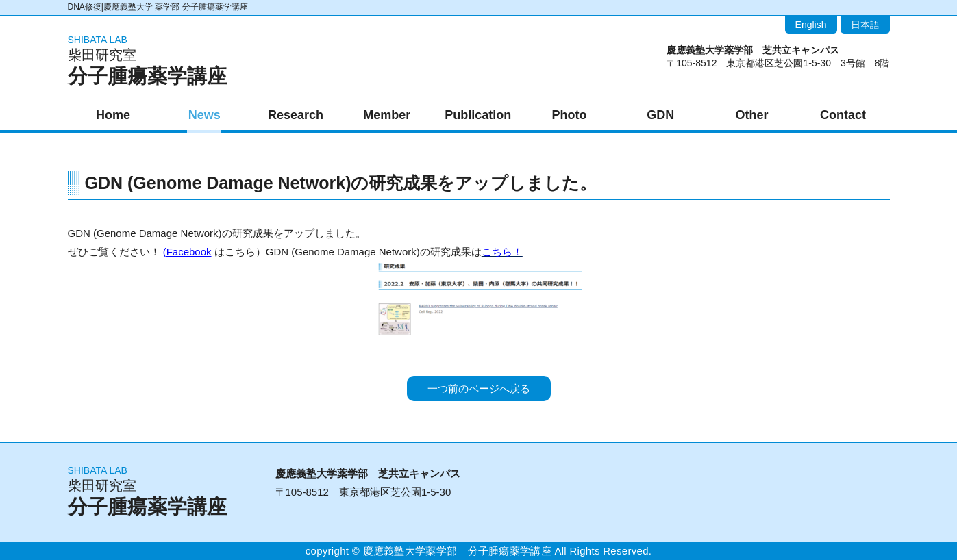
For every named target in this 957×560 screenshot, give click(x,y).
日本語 (865, 25)
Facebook (189, 252)
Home (113, 115)
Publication (478, 115)
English (811, 25)
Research (296, 115)
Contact (843, 115)
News (204, 115)
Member (387, 115)
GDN (660, 115)
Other (751, 115)
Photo (570, 115)
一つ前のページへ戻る (479, 389)
